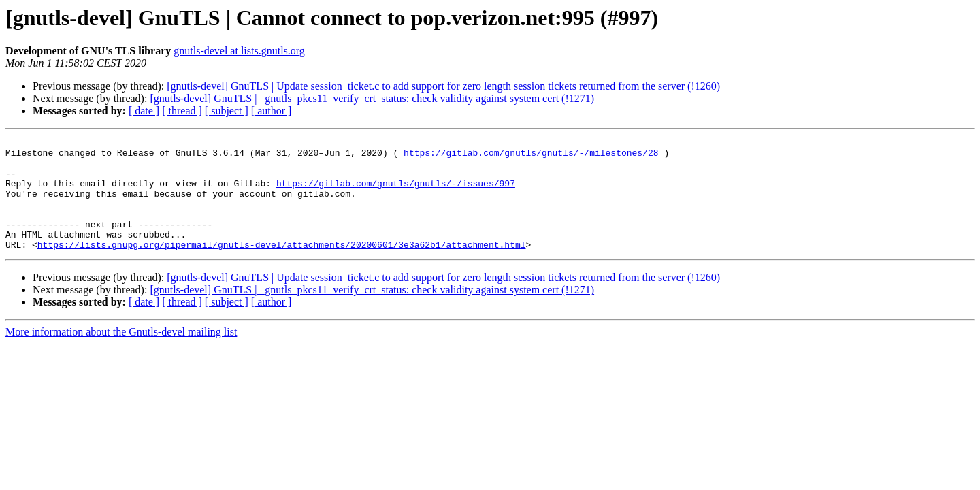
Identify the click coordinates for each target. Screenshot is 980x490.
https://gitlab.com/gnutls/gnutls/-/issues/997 (396, 193)
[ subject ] (227, 111)
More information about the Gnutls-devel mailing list (121, 354)
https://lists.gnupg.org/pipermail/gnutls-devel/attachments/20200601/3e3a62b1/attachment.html (282, 267)
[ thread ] (182, 111)
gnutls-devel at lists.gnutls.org (239, 51)
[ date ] (144, 111)
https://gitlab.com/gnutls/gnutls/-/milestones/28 (531, 157)
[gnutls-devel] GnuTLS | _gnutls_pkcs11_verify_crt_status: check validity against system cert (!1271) (372, 98)
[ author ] (272, 111)
